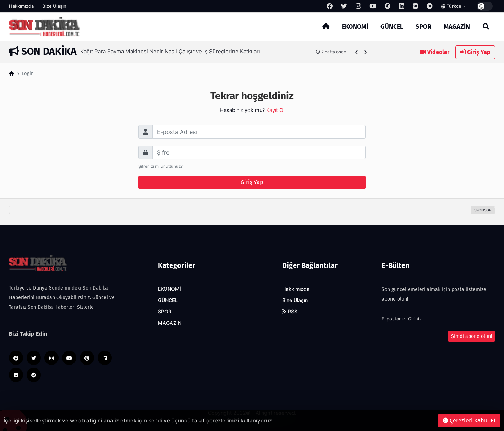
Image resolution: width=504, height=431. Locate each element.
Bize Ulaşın (54, 6)
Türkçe (452, 6)
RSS (290, 312)
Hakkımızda (21, 6)
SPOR (423, 27)
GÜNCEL (392, 27)
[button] (357, 52)
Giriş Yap (475, 52)
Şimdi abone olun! (472, 336)
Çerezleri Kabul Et (469, 421)
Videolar (434, 52)
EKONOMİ (355, 27)
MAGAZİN (457, 27)
